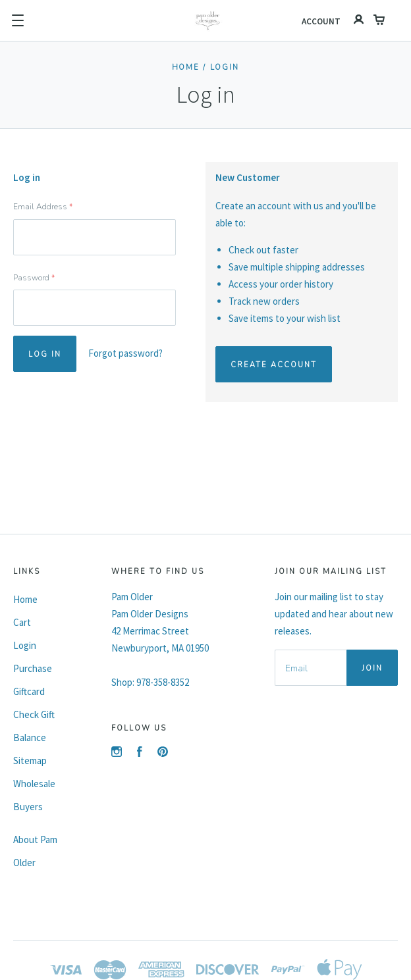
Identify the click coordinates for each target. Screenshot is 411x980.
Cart (22, 622)
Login (225, 67)
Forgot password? (125, 353)
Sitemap (30, 761)
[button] (18, 20)
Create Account (274, 365)
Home (186, 67)
